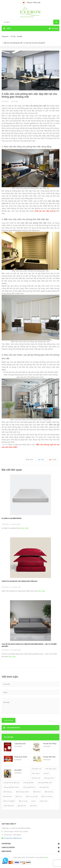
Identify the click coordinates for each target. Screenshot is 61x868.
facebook (30, 460)
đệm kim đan (49, 792)
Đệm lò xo (19, 796)
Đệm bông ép (8, 792)
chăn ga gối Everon (29, 787)
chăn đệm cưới (37, 769)
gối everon (33, 806)
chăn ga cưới (36, 778)
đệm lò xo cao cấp (32, 796)
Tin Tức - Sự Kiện (16, 36)
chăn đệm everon (51, 769)
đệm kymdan (8, 796)
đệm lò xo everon (47, 796)
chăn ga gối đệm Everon (11, 787)
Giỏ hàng (55, 28)
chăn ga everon (49, 778)
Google (54, 460)
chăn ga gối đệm (28, 783)
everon (33, 801)
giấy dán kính (22, 806)
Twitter (42, 460)
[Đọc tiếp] (25, 528)
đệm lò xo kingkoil (9, 801)
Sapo (46, 857)
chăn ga (46, 773)
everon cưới (43, 801)
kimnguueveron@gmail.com (13, 838)
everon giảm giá (9, 806)
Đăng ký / (30, 2)
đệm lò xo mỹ (23, 801)
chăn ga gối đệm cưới (45, 783)
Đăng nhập (37, 2)
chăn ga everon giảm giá (11, 783)
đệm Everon (37, 792)
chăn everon (36, 773)
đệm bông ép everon (22, 792)
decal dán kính (44, 787)
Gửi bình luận (9, 720)
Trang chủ (5, 36)
